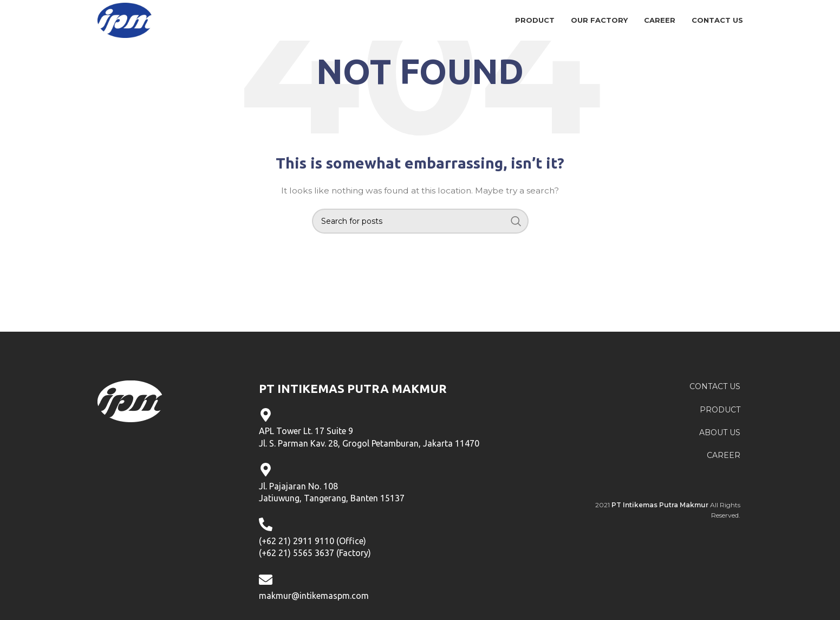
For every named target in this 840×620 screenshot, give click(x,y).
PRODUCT (720, 410)
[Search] (420, 221)
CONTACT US (715, 386)
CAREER (724, 455)
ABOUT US (720, 432)
